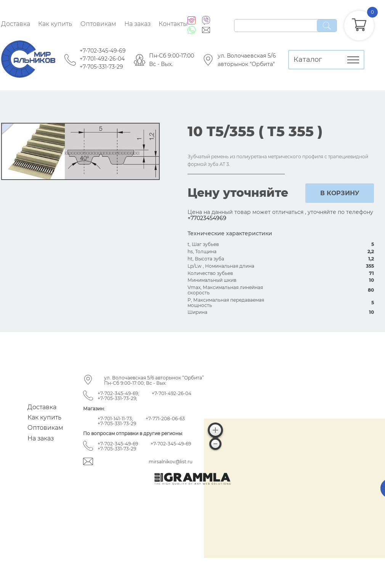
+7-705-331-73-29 (101, 67)
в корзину (340, 193)
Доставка (16, 24)
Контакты (173, 24)
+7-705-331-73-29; (117, 398)
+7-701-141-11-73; (115, 419)
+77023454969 (207, 218)
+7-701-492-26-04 (102, 59)
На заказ (137, 24)
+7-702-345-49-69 (103, 51)
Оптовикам (98, 24)
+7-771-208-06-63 (165, 419)
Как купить (55, 24)
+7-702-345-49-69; (118, 393)
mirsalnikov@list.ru (171, 462)
